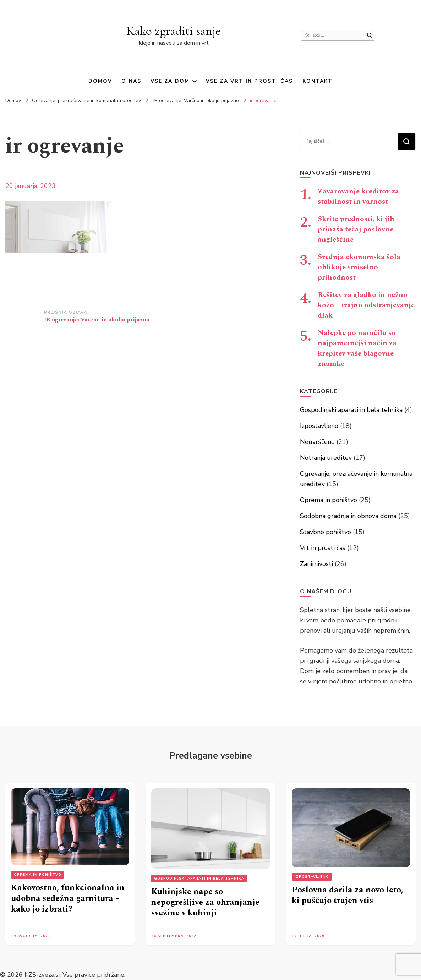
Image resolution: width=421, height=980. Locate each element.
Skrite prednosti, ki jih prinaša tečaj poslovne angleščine (356, 229)
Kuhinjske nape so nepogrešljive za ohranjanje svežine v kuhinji (205, 902)
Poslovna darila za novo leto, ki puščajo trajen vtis (348, 895)
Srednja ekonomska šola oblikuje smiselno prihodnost (359, 267)
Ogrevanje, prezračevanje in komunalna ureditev (86, 101)
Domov (100, 81)
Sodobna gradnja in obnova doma (348, 516)
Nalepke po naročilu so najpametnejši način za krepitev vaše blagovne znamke (357, 348)
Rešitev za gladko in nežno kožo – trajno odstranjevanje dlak (366, 305)
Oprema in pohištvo (329, 500)
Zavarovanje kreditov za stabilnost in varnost (358, 196)
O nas (131, 81)
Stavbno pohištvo (326, 532)
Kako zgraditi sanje (174, 31)
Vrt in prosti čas (323, 548)
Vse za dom (170, 81)
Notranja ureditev (326, 458)
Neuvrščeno (317, 442)
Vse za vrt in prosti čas (249, 81)
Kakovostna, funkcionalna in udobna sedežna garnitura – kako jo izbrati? (68, 898)
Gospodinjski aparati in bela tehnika (351, 410)
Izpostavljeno (319, 426)
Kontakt (318, 81)
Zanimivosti (316, 564)
